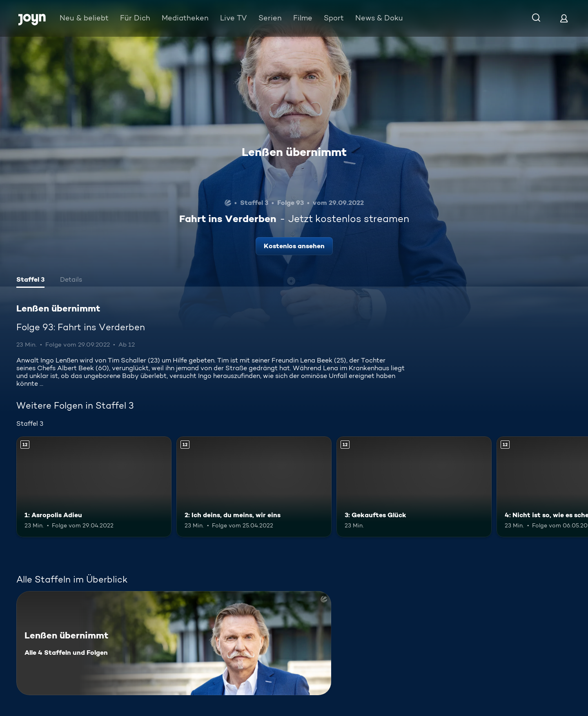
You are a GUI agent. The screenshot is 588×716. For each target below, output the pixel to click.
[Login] (564, 18)
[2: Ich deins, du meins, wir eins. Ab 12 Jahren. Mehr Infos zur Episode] (254, 487)
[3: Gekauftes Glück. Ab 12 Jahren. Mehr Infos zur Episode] (414, 487)
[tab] (30, 280)
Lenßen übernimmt (294, 152)
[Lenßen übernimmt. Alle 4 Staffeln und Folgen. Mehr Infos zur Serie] (174, 643)
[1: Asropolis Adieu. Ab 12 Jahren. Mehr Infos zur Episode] (94, 487)
